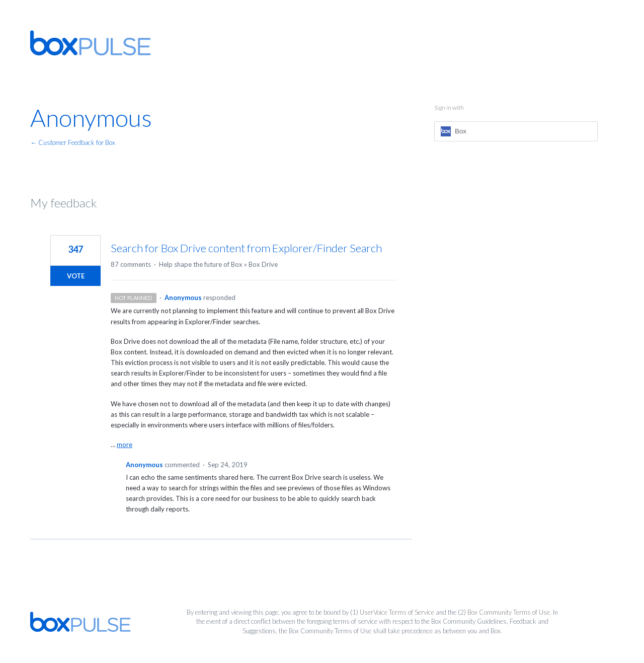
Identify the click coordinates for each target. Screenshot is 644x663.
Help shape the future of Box (201, 264)
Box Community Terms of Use (509, 612)
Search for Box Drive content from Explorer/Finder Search (246, 248)
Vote (76, 276)
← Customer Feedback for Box (73, 142)
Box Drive (263, 264)
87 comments (131, 264)
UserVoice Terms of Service (397, 612)
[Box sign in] (516, 131)
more (125, 445)
